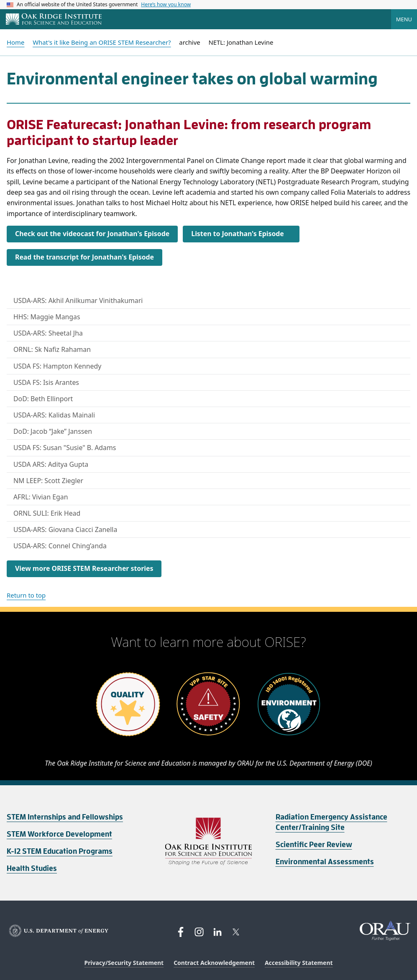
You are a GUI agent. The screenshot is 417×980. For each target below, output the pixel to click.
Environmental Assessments (325, 862)
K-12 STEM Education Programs (60, 851)
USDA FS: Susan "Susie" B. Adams (65, 448)
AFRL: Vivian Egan (41, 497)
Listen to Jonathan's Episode (237, 234)
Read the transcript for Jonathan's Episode (84, 257)
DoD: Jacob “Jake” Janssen (53, 431)
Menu (404, 19)
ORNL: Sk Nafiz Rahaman (52, 349)
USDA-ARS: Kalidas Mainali (54, 415)
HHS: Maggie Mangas (47, 317)
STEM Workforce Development (59, 834)
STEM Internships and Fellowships (65, 817)
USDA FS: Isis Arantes (46, 382)
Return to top (26, 595)
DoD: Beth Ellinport (43, 399)
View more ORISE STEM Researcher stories (84, 568)
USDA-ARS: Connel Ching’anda (60, 546)
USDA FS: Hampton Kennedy (57, 366)
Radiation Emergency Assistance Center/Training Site (331, 822)
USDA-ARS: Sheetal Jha (48, 333)
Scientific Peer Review (314, 845)
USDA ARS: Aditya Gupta (51, 464)
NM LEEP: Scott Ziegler (48, 481)
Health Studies (32, 868)
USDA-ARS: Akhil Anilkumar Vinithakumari (78, 300)
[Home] (54, 20)
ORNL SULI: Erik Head (47, 513)
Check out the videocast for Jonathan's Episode (92, 234)
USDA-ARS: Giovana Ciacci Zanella (65, 529)
